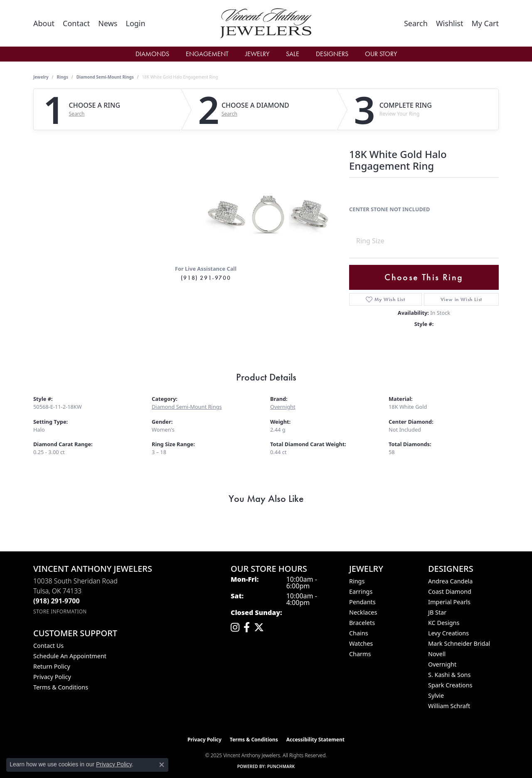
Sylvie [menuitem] (436, 695)
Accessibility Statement (315, 740)
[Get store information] (60, 611)
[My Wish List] (450, 23)
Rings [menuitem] (357, 581)
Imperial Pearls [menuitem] (449, 602)
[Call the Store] (57, 601)
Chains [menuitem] (359, 633)
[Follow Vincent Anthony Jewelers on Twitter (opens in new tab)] (259, 627)
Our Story (381, 54)
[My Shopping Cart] (485, 23)
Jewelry (257, 54)
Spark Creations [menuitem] (450, 685)
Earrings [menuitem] (361, 592)
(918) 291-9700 (206, 278)
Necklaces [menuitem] (363, 612)
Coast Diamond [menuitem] (450, 592)
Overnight (283, 407)
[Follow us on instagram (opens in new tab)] (235, 627)
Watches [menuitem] (361, 643)
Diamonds (152, 54)
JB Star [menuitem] (437, 612)
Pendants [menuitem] (362, 602)
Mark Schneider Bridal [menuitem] (459, 643)
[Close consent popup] (162, 765)
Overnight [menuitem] (442, 664)
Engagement (207, 54)
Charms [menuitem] (360, 654)
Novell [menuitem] (437, 654)
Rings (63, 77)
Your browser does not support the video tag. (143, 225)
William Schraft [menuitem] (449, 706)
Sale (293, 54)
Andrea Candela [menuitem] (450, 581)
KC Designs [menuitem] (444, 623)
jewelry (41, 77)
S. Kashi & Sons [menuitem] (449, 675)
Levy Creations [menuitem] (448, 633)
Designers (332, 54)
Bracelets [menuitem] (362, 623)
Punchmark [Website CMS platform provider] (281, 766)
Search (77, 114)
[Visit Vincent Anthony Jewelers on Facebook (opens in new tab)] (247, 627)
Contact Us (48, 646)
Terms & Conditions (61, 687)
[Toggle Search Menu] (416, 23)
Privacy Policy (52, 677)
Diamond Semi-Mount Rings (105, 77)
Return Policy (52, 666)
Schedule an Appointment (70, 656)
